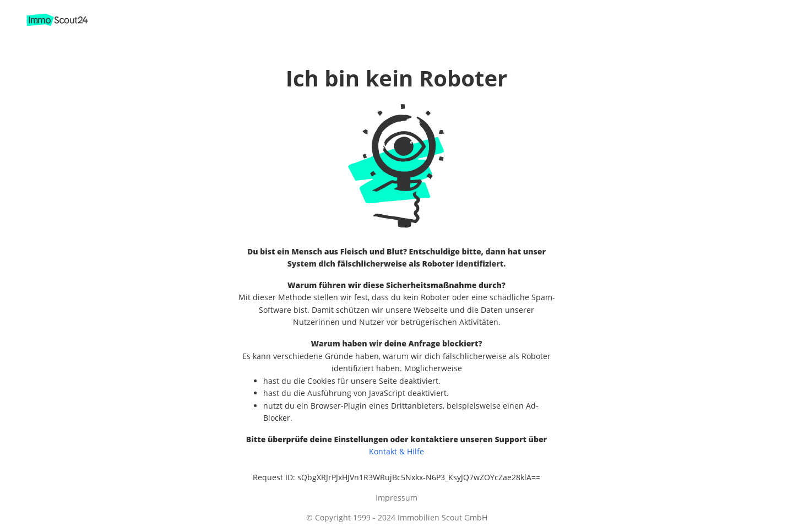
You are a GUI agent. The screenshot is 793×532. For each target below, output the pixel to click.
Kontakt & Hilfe (397, 451)
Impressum (397, 498)
